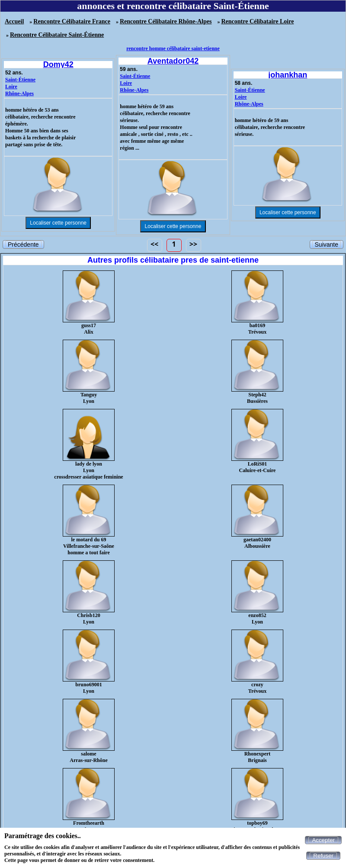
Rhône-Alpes (19, 93)
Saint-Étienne (20, 80)
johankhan (288, 75)
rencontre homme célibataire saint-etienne (173, 48)
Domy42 (58, 64)
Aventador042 (173, 61)
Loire (11, 87)
